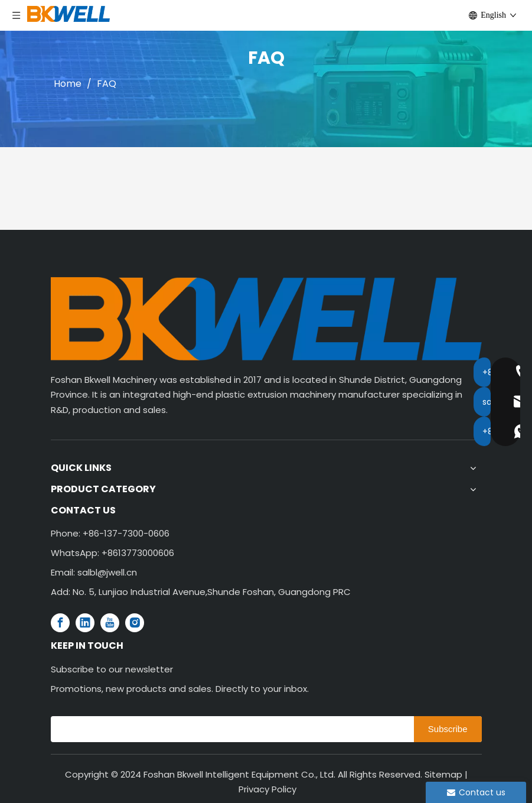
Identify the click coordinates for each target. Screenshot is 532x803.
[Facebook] (60, 623)
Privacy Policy (267, 789)
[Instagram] (135, 623)
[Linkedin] (85, 623)
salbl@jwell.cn (107, 572)
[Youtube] (110, 623)
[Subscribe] (448, 729)
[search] (229, 729)
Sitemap (443, 774)
